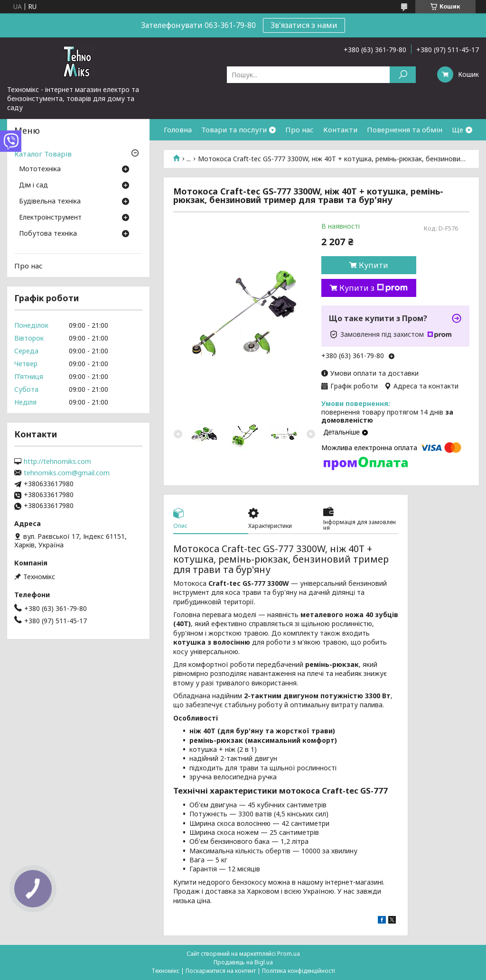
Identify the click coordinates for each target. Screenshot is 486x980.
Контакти (340, 129)
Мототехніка (40, 169)
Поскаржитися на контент (221, 971)
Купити (374, 265)
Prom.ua (289, 954)
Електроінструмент (50, 218)
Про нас (299, 129)
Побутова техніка (48, 234)
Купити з (374, 288)
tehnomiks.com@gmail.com (67, 473)
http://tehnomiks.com (57, 462)
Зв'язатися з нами (304, 25)
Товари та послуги (234, 129)
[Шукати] (403, 75)
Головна (178, 129)
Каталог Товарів (43, 154)
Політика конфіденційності (299, 971)
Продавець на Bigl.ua (243, 962)
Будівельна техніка (50, 202)
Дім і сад (33, 185)
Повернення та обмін (405, 129)
